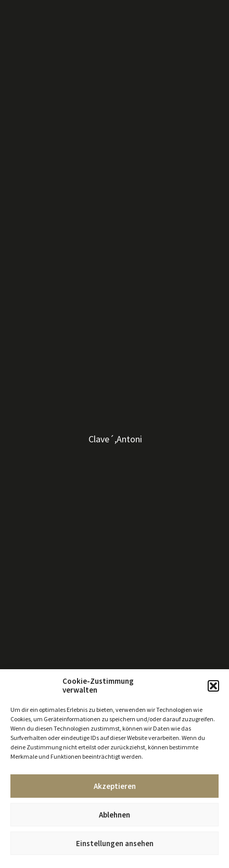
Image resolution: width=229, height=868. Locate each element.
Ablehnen (115, 815)
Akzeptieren (115, 786)
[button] (213, 686)
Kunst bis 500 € (31, 88)
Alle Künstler (27, 41)
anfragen (136, 233)
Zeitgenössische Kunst (44, 60)
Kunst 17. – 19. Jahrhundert (49, 69)
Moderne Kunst (31, 50)
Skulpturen (25, 79)
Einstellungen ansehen (115, 843)
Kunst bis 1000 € (33, 97)
